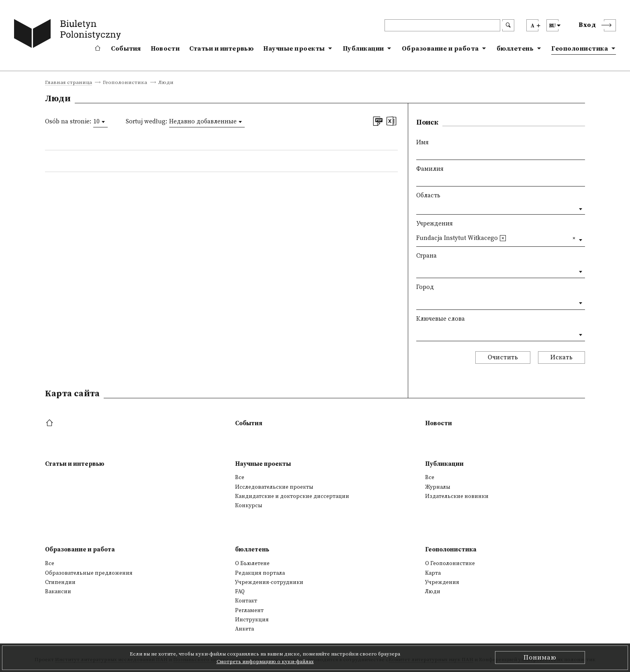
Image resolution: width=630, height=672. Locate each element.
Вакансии (58, 592)
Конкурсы (249, 506)
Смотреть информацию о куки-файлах (265, 662)
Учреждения (435, 224)
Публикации (363, 49)
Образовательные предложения (89, 573)
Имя (422, 142)
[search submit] (508, 25)
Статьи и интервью (221, 49)
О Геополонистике (450, 563)
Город (425, 287)
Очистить (503, 358)
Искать (561, 358)
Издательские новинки (457, 496)
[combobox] (100, 122)
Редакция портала (260, 573)
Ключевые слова (441, 319)
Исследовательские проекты (274, 487)
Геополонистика (580, 49)
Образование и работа (440, 49)
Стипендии (60, 582)
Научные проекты (294, 49)
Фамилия (430, 169)
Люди (433, 592)
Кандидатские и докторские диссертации (292, 496)
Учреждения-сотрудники (269, 582)
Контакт (246, 601)
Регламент (249, 611)
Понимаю (540, 658)
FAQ (240, 592)
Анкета (244, 629)
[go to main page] (69, 35)
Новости (165, 49)
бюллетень (515, 49)
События (126, 49)
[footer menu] (50, 423)
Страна (426, 256)
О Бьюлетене (252, 563)
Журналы (438, 487)
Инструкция (252, 620)
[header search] (442, 25)
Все (240, 477)
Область (428, 196)
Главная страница (69, 83)
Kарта (433, 573)
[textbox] (511, 238)
